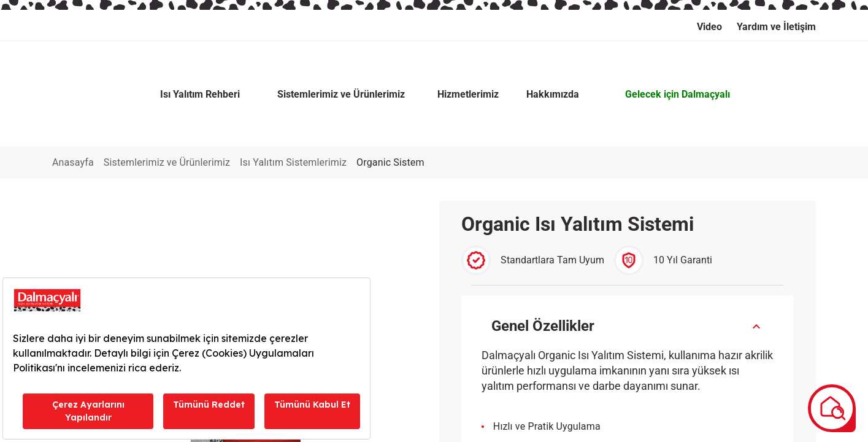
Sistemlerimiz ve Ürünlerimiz (182, 107)
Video (709, 27)
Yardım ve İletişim (776, 27)
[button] (628, 270)
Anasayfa (73, 107)
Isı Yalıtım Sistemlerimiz (323, 107)
